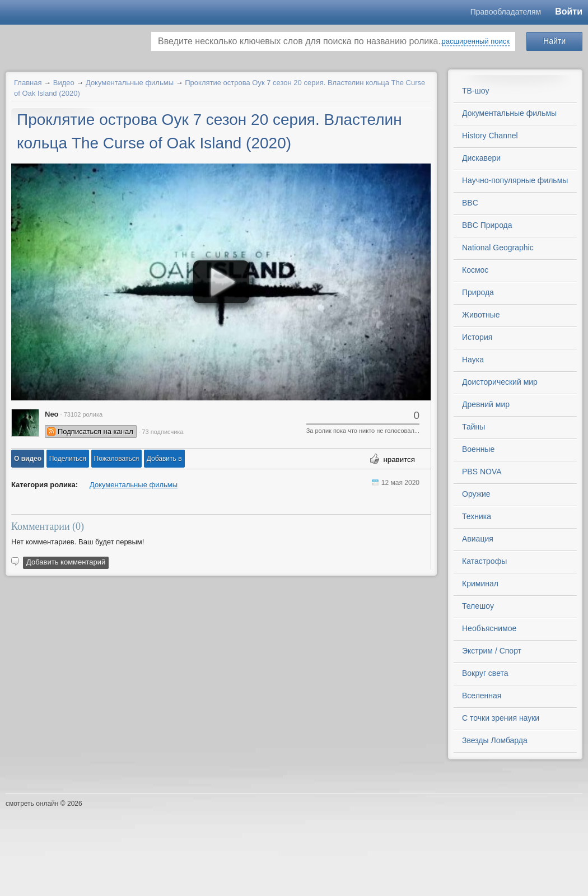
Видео (64, 83)
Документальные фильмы (130, 83)
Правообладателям (506, 12)
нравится (399, 459)
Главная (28, 83)
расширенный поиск (476, 41)
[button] (28, 459)
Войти (569, 11)
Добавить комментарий (66, 562)
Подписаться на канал (95, 431)
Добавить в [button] (164, 459)
